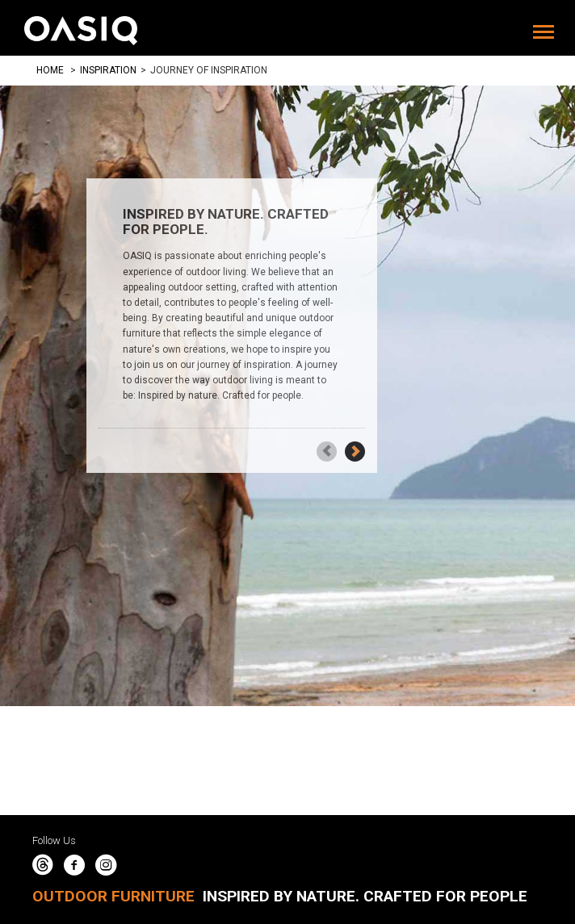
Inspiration (108, 70)
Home (50, 70)
